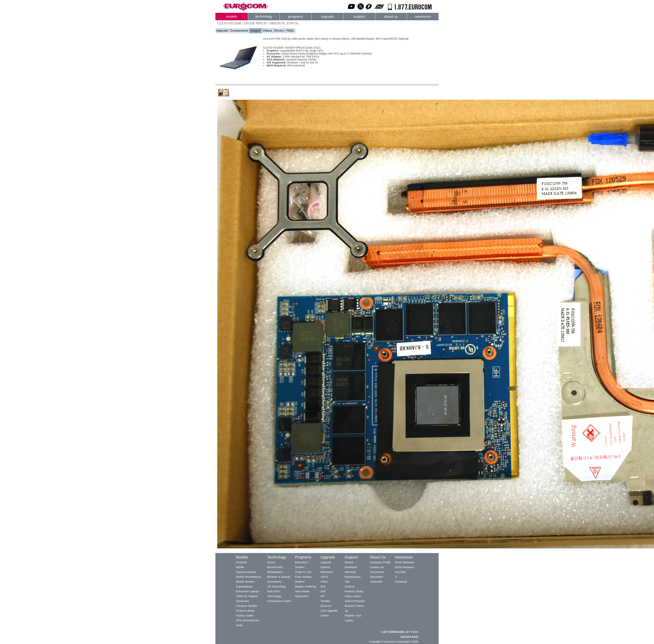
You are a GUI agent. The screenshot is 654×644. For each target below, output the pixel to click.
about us (391, 16)
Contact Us (377, 567)
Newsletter (377, 577)
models (232, 16)
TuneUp (350, 586)
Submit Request (355, 601)
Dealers (300, 582)
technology (264, 16)
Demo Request (404, 567)
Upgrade (222, 31)
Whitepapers (275, 572)
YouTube (400, 572)
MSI (323, 586)
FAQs (290, 31)
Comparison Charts (279, 601)
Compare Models (246, 606)
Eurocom (326, 606)
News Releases (405, 562)
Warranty (350, 572)
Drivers (279, 31)
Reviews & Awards (279, 577)
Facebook (401, 582)
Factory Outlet (245, 615)
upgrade (327, 16)
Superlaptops (244, 586)
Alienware (327, 572)
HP (322, 596)
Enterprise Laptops (248, 591)
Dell (323, 591)
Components (239, 31)
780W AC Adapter (247, 596)
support (359, 16)
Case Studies (303, 577)
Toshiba (325, 601)
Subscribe (376, 582)
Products (241, 562)
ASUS (324, 577)
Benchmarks (275, 567)
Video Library (353, 596)
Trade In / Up (303, 572)
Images (255, 31)
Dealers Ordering (306, 586)
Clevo (324, 582)
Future (271, 562)
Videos (267, 31)
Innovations (274, 582)
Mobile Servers (245, 582)
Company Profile (380, 562)
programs (296, 16)
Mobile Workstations (248, 577)
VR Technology (276, 586)
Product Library (245, 611)
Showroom (243, 601)
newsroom (423, 16)
